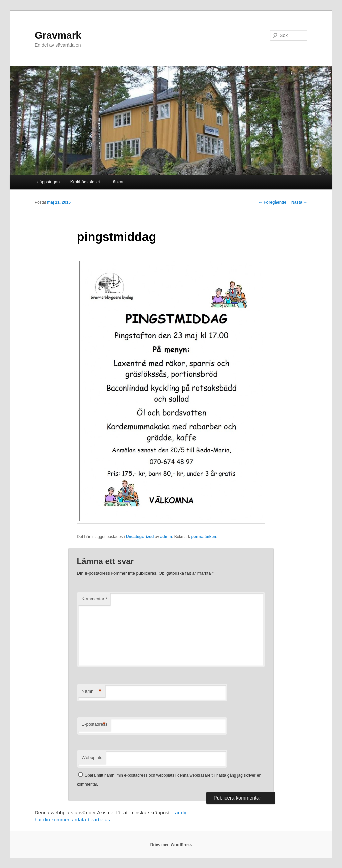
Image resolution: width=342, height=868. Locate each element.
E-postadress (95, 724)
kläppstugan (48, 182)
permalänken (204, 537)
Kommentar (95, 599)
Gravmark (58, 35)
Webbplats (92, 757)
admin (166, 537)
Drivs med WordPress (171, 845)
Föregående (272, 202)
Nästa (299, 202)
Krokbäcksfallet (85, 182)
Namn (92, 692)
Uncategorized (140, 537)
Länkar (117, 182)
